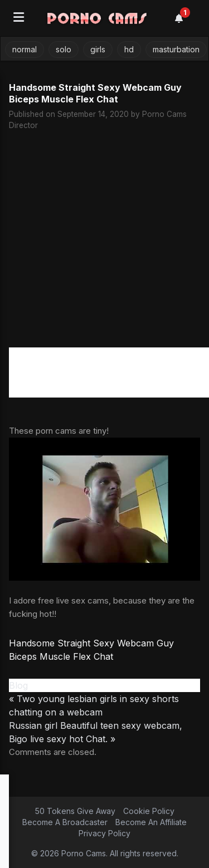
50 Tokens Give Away (75, 811)
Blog (18, 685)
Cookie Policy (149, 811)
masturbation (176, 49)
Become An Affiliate (151, 822)
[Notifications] (185, 18)
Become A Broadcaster (65, 822)
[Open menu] (19, 18)
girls (98, 49)
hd (129, 49)
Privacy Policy (104, 833)
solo (64, 49)
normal (25, 49)
